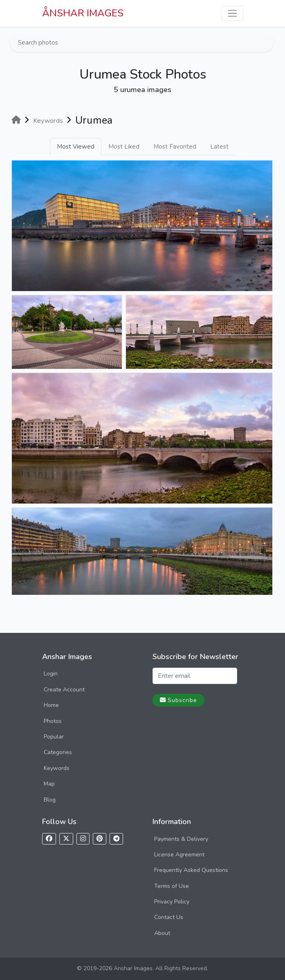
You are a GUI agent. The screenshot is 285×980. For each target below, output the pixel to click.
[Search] (267, 43)
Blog (50, 800)
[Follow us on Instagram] (83, 839)
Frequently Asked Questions (191, 870)
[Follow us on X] (66, 839)
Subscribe (178, 700)
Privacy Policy (172, 902)
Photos (53, 721)
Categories (58, 752)
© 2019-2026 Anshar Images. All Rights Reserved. (142, 968)
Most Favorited (175, 147)
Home (51, 705)
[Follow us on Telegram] (116, 839)
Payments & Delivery (181, 839)
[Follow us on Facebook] (49, 839)
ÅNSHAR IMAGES (83, 13)
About (162, 933)
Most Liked (124, 147)
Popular (54, 737)
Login (51, 674)
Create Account (64, 690)
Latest (219, 147)
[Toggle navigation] (232, 13)
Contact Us (169, 917)
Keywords (57, 768)
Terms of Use (172, 886)
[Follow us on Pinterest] (100, 839)
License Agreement (179, 855)
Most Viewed (76, 147)
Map (49, 784)
